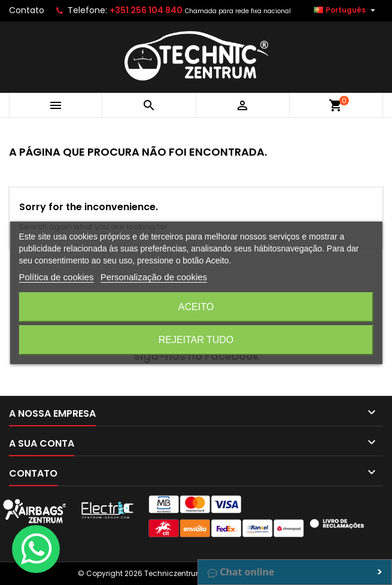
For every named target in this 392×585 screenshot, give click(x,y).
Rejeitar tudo (196, 340)
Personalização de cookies (154, 277)
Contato (27, 10)
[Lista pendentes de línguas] (346, 10)
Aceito (196, 307)
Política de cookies (56, 277)
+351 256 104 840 (146, 10)
